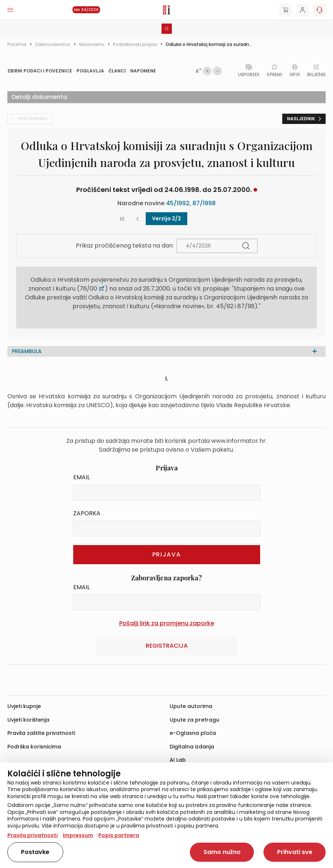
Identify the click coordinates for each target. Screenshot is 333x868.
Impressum (78, 835)
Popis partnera (119, 835)
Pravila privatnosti (33, 835)
